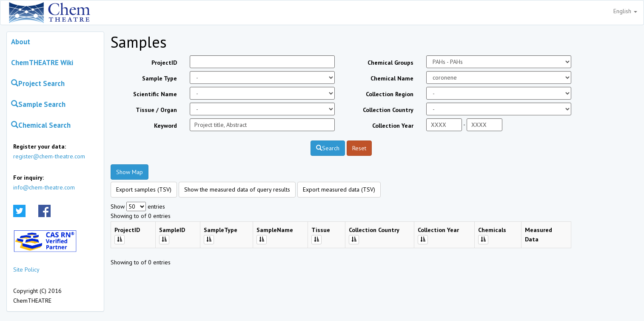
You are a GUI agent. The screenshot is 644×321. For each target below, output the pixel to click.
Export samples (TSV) (144, 189)
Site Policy (26, 269)
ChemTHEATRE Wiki (42, 63)
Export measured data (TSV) (339, 189)
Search (328, 148)
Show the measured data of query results (237, 189)
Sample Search (38, 104)
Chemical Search (41, 125)
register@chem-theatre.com (49, 156)
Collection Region (390, 94)
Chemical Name (392, 78)
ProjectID (164, 63)
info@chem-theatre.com (44, 187)
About (21, 42)
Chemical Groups (390, 63)
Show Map (130, 172)
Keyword (165, 126)
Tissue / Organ (156, 110)
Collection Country (388, 110)
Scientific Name (155, 94)
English (625, 11)
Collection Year (393, 126)
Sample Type (160, 78)
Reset (359, 148)
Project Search (38, 83)
